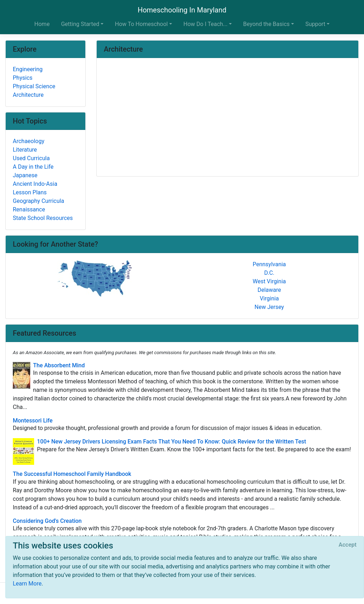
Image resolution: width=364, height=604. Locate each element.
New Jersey (269, 307)
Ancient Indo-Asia (35, 184)
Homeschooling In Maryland (182, 10)
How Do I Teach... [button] (205, 24)
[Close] (348, 545)
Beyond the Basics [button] (266, 24)
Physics (23, 78)
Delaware (269, 290)
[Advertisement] (227, 118)
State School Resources (43, 218)
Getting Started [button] (80, 24)
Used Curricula (31, 158)
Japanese (25, 175)
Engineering (28, 69)
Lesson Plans (30, 192)
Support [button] (315, 24)
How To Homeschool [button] (141, 24)
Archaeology (29, 141)
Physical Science (34, 86)
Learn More (27, 584)
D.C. (269, 273)
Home (42, 24)
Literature (25, 150)
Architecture (28, 95)
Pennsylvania (269, 264)
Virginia (269, 298)
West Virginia (269, 281)
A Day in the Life (33, 167)
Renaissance (29, 209)
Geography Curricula (38, 201)
